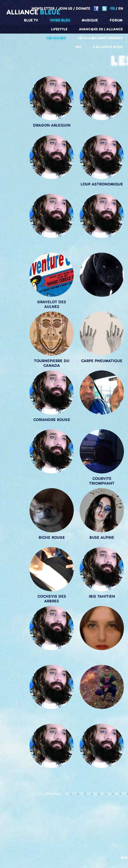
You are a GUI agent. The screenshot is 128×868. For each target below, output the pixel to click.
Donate (83, 8)
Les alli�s (56, 38)
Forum (116, 20)
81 (102, 794)
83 (117, 794)
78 (81, 794)
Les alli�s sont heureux (100, 38)
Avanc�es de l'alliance (101, 29)
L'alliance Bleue (108, 47)
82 (110, 794)
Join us (65, 8)
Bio (78, 47)
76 (67, 794)
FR (113, 8)
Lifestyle (59, 29)
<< (40, 794)
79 (88, 794)
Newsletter (43, 8)
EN (121, 8)
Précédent (53, 794)
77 (74, 794)
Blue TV (31, 20)
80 (95, 794)
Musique (90, 20)
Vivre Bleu (60, 20)
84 (124, 794)
